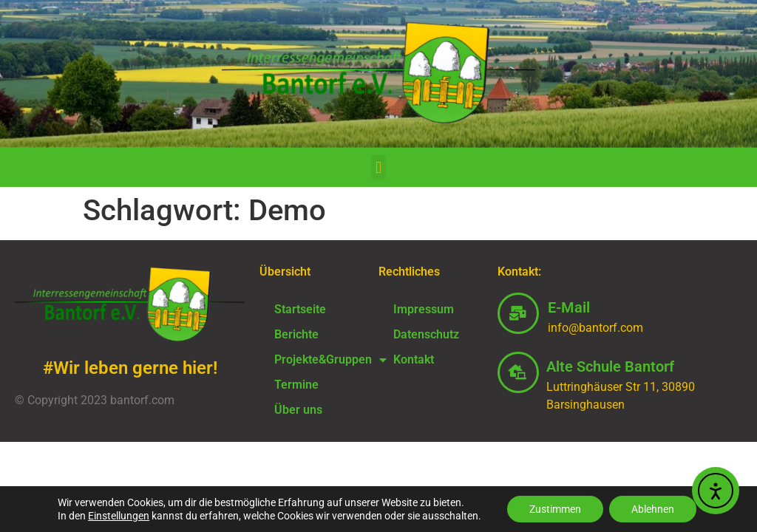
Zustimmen (555, 509)
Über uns (298, 410)
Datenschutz (426, 334)
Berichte (296, 334)
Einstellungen (119, 516)
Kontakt (414, 359)
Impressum (424, 309)
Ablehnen (653, 509)
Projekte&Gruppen (319, 360)
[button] (378, 167)
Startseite (300, 309)
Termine (296, 385)
